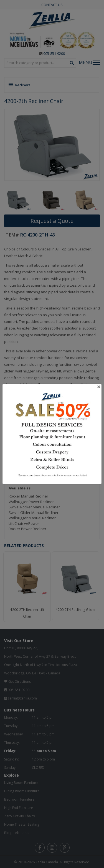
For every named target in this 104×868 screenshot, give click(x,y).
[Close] (99, 387)
